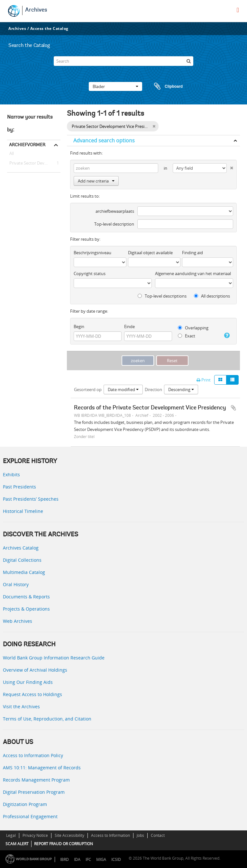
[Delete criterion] (230, 167)
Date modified (123, 389)
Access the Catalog (49, 28)
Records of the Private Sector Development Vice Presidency (150, 408)
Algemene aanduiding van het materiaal (193, 273)
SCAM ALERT (17, 844)
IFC (88, 859)
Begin (79, 327)
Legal (11, 835)
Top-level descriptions (162, 296)
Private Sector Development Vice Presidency (34, 163)
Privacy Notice (35, 835)
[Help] (226, 336)
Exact (187, 336)
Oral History (16, 584)
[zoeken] (188, 61)
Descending (181, 389)
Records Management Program (36, 780)
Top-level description (114, 224)
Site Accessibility (69, 835)
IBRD (64, 859)
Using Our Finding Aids (28, 682)
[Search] (123, 61)
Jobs (140, 835)
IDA (77, 859)
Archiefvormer (27, 145)
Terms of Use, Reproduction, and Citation (47, 719)
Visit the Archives (21, 707)
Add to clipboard (233, 408)
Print (204, 380)
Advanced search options (104, 140)
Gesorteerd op (88, 389)
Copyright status (90, 273)
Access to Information (110, 835)
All (12, 155)
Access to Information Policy (33, 755)
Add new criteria (96, 181)
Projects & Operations (26, 609)
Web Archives (18, 621)
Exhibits (11, 474)
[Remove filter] (154, 126)
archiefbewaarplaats (115, 211)
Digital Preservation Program (34, 792)
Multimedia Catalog (24, 572)
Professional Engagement (30, 816)
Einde (129, 327)
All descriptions (212, 296)
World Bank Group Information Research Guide (54, 658)
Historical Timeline (23, 511)
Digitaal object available (150, 253)
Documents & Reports (26, 597)
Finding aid (192, 253)
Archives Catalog (21, 548)
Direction (153, 389)
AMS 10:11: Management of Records (42, 768)
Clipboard (165, 86)
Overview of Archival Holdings (35, 670)
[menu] (238, 10)
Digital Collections (22, 560)
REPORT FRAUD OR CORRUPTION (64, 844)
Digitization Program (25, 804)
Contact (158, 835)
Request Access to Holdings (32, 694)
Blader (115, 86)
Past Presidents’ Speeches (31, 499)
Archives (36, 10)
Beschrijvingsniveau (92, 253)
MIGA (101, 859)
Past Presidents (19, 487)
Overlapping (193, 328)
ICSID (116, 859)
